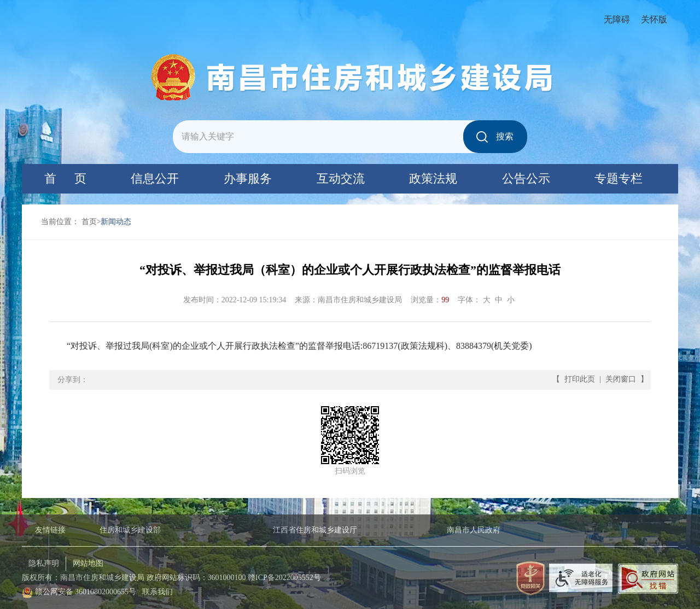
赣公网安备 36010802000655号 (86, 592)
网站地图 (88, 563)
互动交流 (341, 178)
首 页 (65, 178)
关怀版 (654, 19)
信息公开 (155, 178)
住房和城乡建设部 (130, 530)
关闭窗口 (621, 379)
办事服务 (248, 178)
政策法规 (433, 178)
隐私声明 (44, 563)
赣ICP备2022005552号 (284, 578)
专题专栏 (619, 178)
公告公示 (526, 178)
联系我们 (157, 592)
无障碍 (617, 19)
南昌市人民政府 (474, 530)
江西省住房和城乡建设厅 (315, 530)
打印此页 (580, 379)
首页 (89, 222)
